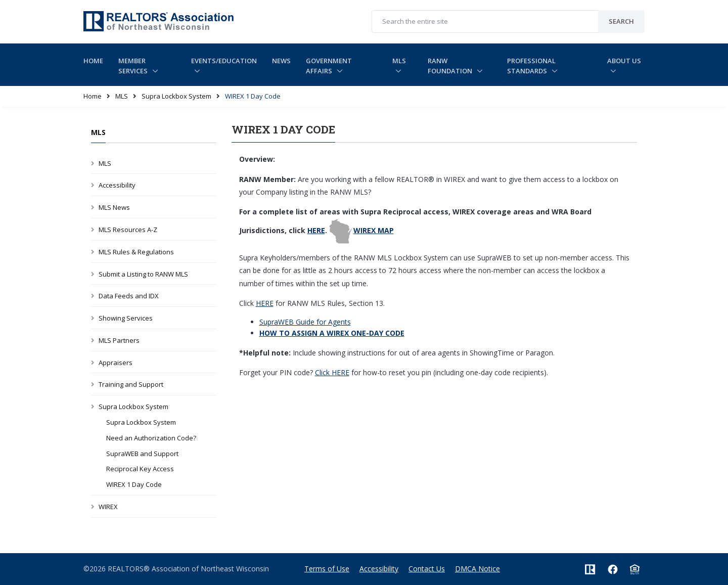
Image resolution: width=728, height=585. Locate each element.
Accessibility (117, 185)
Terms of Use (327, 569)
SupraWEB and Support (142, 454)
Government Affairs (329, 66)
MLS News (114, 207)
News (281, 61)
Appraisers (116, 363)
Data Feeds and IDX (129, 296)
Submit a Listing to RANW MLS (143, 274)
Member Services (134, 66)
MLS (399, 61)
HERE (316, 230)
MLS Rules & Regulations (136, 252)
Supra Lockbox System (176, 96)
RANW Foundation (451, 66)
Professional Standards (531, 66)
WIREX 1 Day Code (134, 484)
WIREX (108, 507)
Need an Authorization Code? (151, 438)
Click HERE (332, 372)
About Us (624, 61)
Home (93, 61)
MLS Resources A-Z (128, 230)
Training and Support (131, 384)
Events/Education (224, 61)
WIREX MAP (374, 230)
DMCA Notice (477, 569)
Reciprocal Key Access (140, 469)
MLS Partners (119, 340)
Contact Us (427, 569)
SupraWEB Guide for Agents (305, 322)
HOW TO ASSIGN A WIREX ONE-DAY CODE (332, 333)
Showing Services (126, 318)
